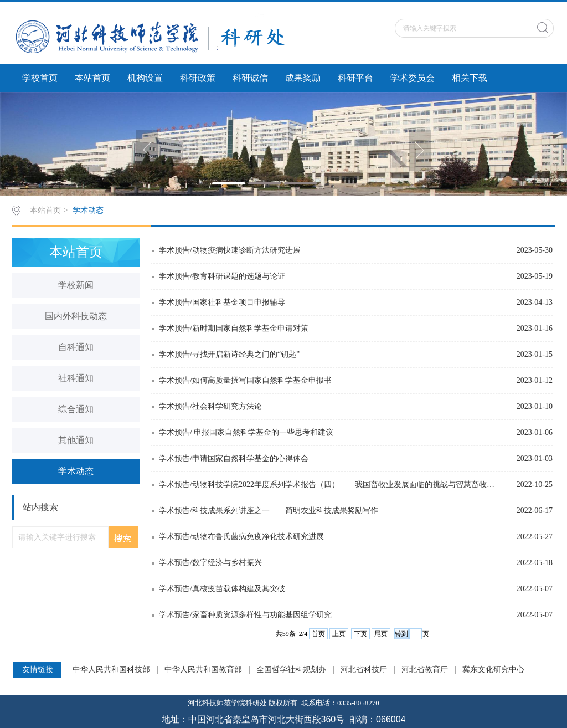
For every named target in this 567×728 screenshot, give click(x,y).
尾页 (381, 634)
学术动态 (88, 210)
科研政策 (198, 78)
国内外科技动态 (76, 316)
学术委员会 (413, 78)
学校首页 (40, 78)
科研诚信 (250, 78)
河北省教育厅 (425, 670)
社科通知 (76, 378)
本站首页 (92, 78)
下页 (360, 634)
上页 (339, 634)
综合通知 (76, 409)
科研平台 (355, 78)
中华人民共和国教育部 (203, 670)
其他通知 (76, 440)
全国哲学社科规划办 (291, 670)
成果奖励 (303, 78)
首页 (318, 634)
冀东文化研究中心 (493, 670)
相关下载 (470, 78)
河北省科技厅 (364, 670)
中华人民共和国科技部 (111, 670)
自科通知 (76, 347)
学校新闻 (76, 285)
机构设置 (145, 78)
